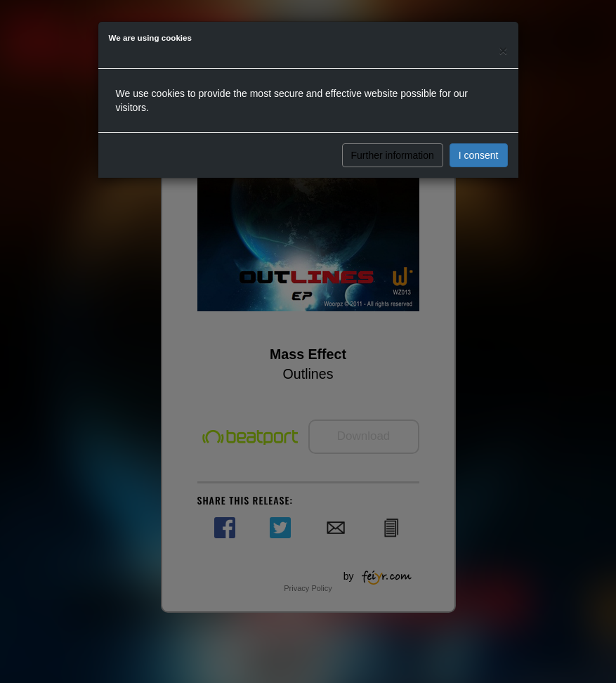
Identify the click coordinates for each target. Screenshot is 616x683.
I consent (479, 155)
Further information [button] (393, 155)
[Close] (503, 50)
